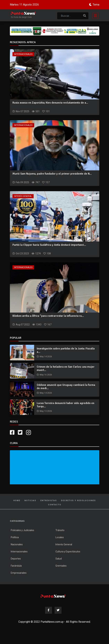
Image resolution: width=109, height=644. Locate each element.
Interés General (23, 196)
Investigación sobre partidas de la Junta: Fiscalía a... (66, 350)
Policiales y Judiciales (22, 530)
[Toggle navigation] (94, 15)
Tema (96, 5)
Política (15, 537)
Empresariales (19, 573)
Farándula (16, 566)
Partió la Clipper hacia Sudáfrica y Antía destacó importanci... (49, 245)
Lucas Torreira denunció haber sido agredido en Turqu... (66, 405)
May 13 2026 (46, 411)
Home (17, 501)
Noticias (30, 501)
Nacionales (17, 544)
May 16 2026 (46, 375)
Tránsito (60, 530)
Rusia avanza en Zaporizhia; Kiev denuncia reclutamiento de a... (50, 103)
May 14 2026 (46, 357)
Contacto (55, 505)
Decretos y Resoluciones (78, 501)
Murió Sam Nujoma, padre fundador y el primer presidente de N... (52, 174)
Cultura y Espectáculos (68, 552)
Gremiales (61, 566)
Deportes (16, 559)
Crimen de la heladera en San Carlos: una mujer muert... (66, 368)
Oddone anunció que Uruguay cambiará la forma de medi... (66, 387)
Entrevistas (49, 501)
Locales (60, 537)
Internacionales (23, 54)
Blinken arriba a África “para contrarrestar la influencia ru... (48, 316)
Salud (59, 559)
